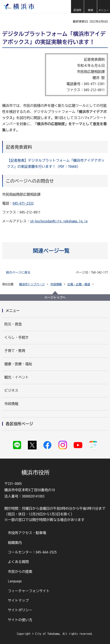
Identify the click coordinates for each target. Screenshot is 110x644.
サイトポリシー (20, 610)
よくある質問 (18, 562)
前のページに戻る (18, 272)
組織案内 (15, 543)
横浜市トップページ (32, 284)
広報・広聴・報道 (79, 284)
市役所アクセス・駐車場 (27, 533)
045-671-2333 (23, 203)
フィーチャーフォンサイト (29, 591)
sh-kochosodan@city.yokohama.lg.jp (59, 221)
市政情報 (56, 284)
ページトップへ (55, 298)
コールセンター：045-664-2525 (32, 552)
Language (15, 581)
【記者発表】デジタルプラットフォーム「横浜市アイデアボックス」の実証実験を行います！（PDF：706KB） (56, 163)
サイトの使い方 (20, 620)
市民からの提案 (20, 572)
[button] (77, 7)
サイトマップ (18, 600)
